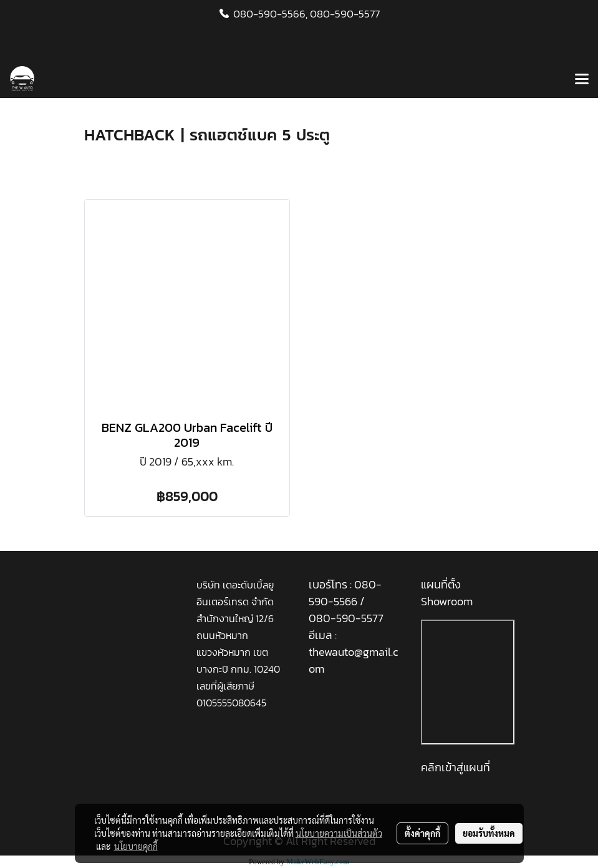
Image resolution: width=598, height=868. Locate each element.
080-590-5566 (345, 593)
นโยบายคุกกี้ (136, 846)
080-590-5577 (345, 14)
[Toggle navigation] (582, 80)
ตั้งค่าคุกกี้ (422, 833)
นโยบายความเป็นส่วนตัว (339, 833)
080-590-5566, (270, 14)
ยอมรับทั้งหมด (489, 833)
